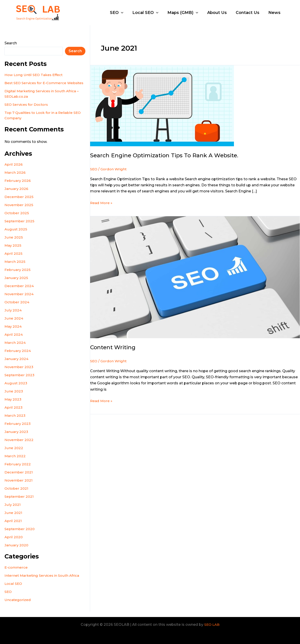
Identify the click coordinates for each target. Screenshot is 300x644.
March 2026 (15, 178)
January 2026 (17, 194)
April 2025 (14, 259)
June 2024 (14, 324)
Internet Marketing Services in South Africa (43, 581)
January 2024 (17, 364)
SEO (122, 13)
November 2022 (19, 445)
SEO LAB (212, 625)
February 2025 (18, 275)
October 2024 (17, 307)
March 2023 (15, 421)
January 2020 (17, 551)
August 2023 (16, 388)
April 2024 (14, 340)
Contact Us (249, 13)
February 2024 (18, 356)
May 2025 (13, 251)
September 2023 (20, 380)
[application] (126, 13)
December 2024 (19, 291)
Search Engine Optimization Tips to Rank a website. (168, 155)
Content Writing (114, 347)
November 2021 (19, 486)
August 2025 (16, 235)
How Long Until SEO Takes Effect (35, 75)
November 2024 (19, 299)
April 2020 (14, 542)
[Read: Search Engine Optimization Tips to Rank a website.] (162, 105)
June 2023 (14, 397)
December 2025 (19, 202)
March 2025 (15, 267)
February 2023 (18, 429)
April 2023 (14, 413)
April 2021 (13, 526)
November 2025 (19, 210)
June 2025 (14, 243)
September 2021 (19, 502)
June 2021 (13, 518)
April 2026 (14, 170)
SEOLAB (76, 12)
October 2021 (17, 494)
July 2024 (13, 316)
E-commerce (16, 573)
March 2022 (15, 461)
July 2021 (13, 510)
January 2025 (17, 283)
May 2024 (14, 332)
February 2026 (18, 186)
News (275, 13)
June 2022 (14, 453)
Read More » (102, 202)
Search (11, 43)
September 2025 (20, 226)
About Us (219, 13)
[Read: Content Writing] (195, 277)
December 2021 (19, 478)
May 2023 (13, 405)
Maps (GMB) (186, 13)
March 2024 (15, 348)
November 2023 (19, 372)
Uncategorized (18, 605)
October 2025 (17, 218)
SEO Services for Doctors (27, 110)
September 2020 (20, 534)
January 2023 (17, 437)
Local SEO (149, 13)
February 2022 (18, 469)
